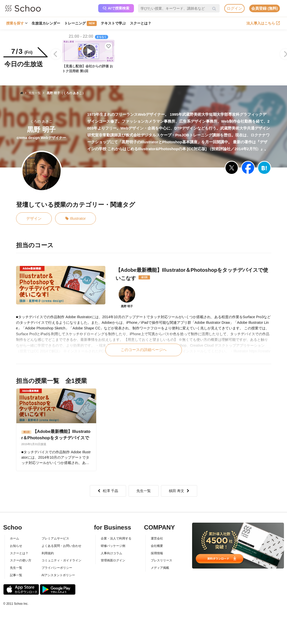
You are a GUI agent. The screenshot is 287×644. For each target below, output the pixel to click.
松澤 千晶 (108, 491)
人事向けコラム (111, 553)
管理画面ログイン (113, 560)
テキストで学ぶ (113, 23)
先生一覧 (144, 491)
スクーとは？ (141, 23)
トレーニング (80, 23)
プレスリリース (161, 560)
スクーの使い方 (21, 560)
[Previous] (56, 54)
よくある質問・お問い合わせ (61, 546)
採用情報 (157, 553)
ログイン (234, 8)
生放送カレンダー (46, 23)
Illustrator (76, 219)
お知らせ (16, 546)
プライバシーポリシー (57, 568)
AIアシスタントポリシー (58, 575)
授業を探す (17, 23)
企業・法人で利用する (116, 538)
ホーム (15, 538)
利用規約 (48, 553)
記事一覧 (16, 575)
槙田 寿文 (179, 491)
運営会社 (157, 538)
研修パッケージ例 (113, 546)
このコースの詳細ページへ (144, 350)
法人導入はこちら (263, 23)
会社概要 (157, 546)
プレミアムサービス (55, 538)
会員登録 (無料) (265, 8)
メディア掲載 (160, 568)
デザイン (34, 218)
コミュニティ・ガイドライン (61, 560)
